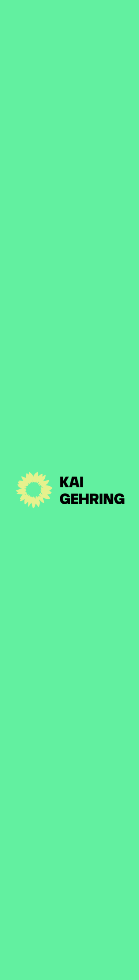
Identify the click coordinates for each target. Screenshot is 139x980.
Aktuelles (69, 824)
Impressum (39, 968)
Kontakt (70, 881)
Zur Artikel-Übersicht (52, 64)
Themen (69, 862)
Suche (107, 968)
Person (69, 843)
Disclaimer (76, 968)
